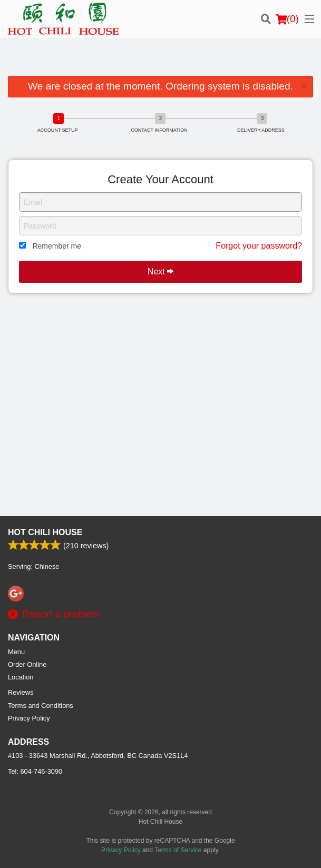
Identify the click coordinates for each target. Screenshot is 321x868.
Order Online (27, 664)
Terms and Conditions (41, 706)
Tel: (35, 771)
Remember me (57, 246)
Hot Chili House (45, 532)
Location (21, 677)
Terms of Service (178, 850)
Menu (16, 652)
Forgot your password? (259, 246)
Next (160, 272)
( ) (287, 19)
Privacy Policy (29, 718)
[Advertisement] (160, 59)
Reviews (21, 692)
